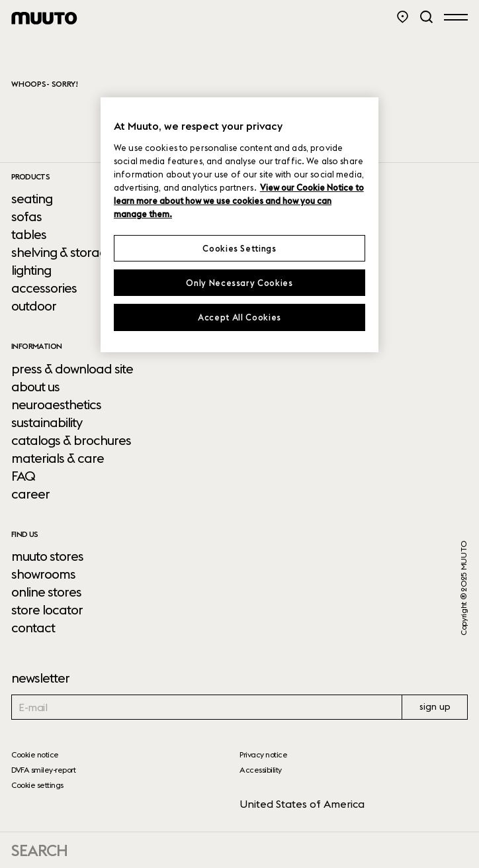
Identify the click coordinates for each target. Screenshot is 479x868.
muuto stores (47, 556)
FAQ (23, 476)
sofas (26, 217)
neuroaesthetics (56, 405)
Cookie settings (37, 785)
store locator (47, 610)
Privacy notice (263, 754)
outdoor (34, 306)
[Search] (426, 17)
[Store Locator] (403, 17)
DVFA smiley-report (43, 770)
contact (33, 628)
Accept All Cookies (239, 317)
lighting (31, 270)
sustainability (47, 422)
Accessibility (261, 770)
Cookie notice (35, 754)
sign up (435, 706)
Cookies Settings (239, 248)
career (30, 494)
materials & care (58, 458)
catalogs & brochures (71, 440)
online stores (46, 592)
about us (35, 387)
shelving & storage (63, 252)
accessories (44, 288)
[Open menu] (456, 17)
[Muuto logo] (44, 18)
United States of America (302, 804)
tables (29, 234)
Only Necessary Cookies (239, 283)
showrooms (43, 574)
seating (32, 199)
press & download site (72, 369)
